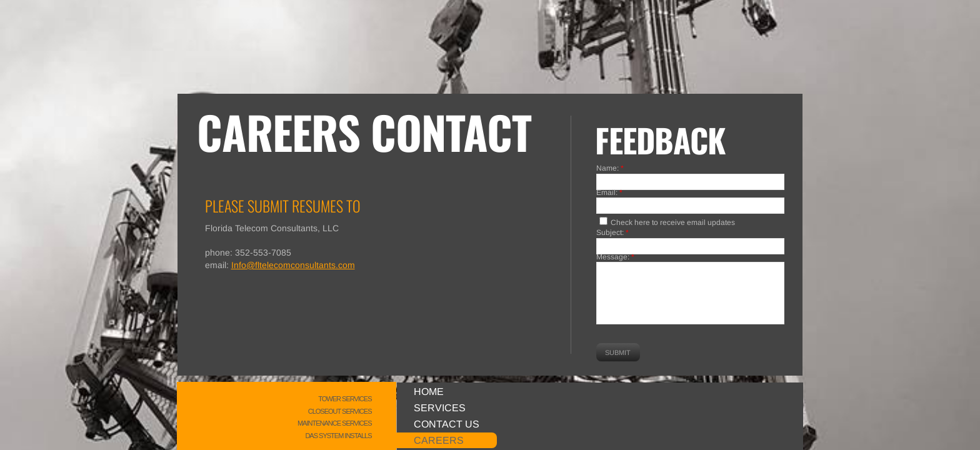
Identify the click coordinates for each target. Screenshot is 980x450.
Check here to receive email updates (667, 222)
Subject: (612, 233)
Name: (610, 169)
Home (429, 392)
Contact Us (447, 424)
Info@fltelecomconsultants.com (293, 265)
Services (440, 408)
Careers (439, 440)
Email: (609, 193)
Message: (615, 257)
